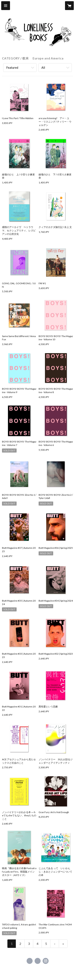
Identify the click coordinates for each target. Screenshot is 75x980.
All (43, 67)
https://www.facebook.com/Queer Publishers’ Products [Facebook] (30, 961)
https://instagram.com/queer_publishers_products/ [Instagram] (46, 961)
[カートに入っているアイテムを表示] (69, 6)
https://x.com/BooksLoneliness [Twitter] (38, 961)
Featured (12, 67)
